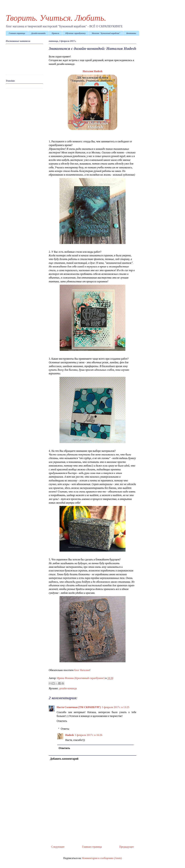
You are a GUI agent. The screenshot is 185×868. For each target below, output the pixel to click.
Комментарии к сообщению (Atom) (102, 858)
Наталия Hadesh (93, 71)
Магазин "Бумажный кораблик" (106, 33)
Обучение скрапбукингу (75, 33)
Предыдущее (127, 847)
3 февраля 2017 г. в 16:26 (89, 735)
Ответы (65, 729)
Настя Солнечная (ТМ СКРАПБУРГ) (79, 707)
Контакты (131, 33)
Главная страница (17, 33)
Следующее (58, 847)
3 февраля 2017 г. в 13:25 (115, 707)
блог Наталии (82, 670)
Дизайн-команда (38, 33)
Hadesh (70, 735)
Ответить (62, 721)
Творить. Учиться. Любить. (56, 18)
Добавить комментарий (64, 759)
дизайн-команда (68, 688)
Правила (55, 33)
